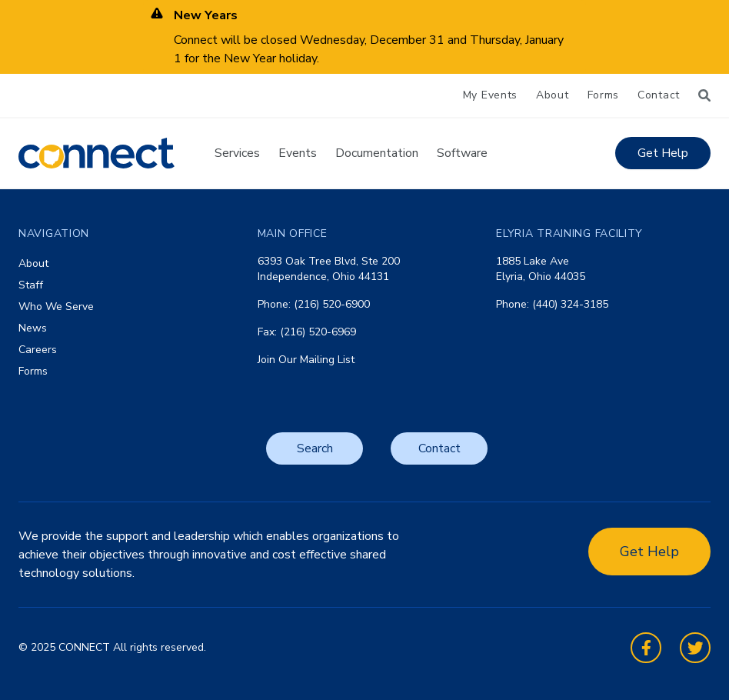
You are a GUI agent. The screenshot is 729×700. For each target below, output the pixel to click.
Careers (38, 350)
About (553, 95)
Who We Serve (56, 307)
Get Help (663, 153)
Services (237, 153)
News (33, 328)
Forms (604, 95)
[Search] (704, 95)
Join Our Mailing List (306, 360)
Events (298, 153)
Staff (31, 285)
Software (462, 153)
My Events (490, 95)
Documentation (377, 153)
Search (315, 448)
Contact (659, 95)
